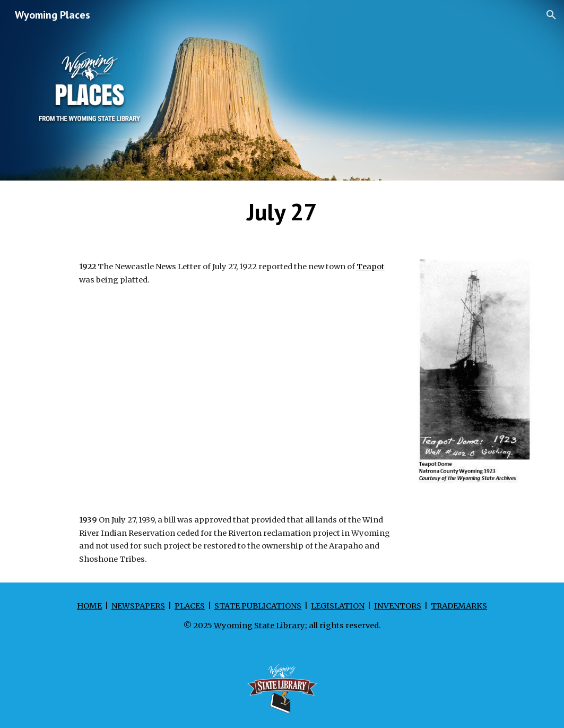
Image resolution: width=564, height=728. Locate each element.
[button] (551, 15)
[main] (282, 212)
